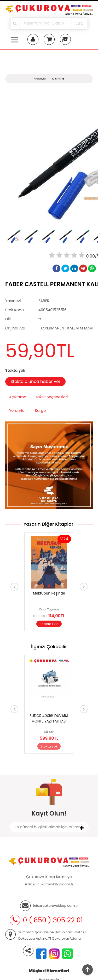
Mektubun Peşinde (49, 593)
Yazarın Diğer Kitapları (49, 524)
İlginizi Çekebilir (49, 647)
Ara (80, 23)
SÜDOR (49, 732)
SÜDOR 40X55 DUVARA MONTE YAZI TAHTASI (49, 718)
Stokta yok (49, 746)
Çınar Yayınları (49, 610)
